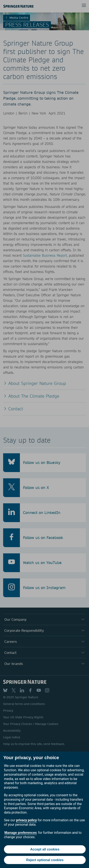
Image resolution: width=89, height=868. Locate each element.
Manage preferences (21, 833)
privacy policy (26, 820)
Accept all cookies (45, 849)
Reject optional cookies (45, 860)
